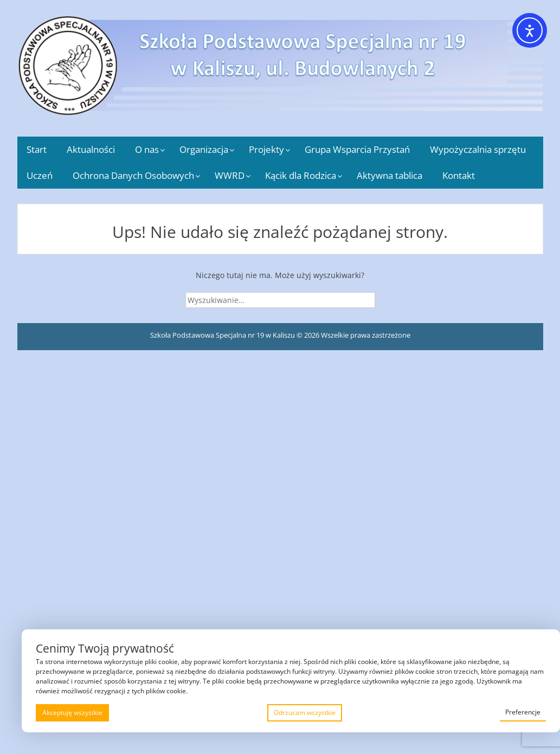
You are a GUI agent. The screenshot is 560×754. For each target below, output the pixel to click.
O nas (147, 149)
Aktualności (91, 149)
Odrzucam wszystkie (305, 713)
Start (37, 149)
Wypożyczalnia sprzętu (478, 149)
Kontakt (459, 175)
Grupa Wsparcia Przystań (357, 149)
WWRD (230, 175)
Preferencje (523, 712)
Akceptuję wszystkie (72, 713)
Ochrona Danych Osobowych (133, 175)
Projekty (266, 149)
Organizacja (204, 149)
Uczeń (40, 175)
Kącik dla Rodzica (301, 175)
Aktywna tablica (390, 175)
